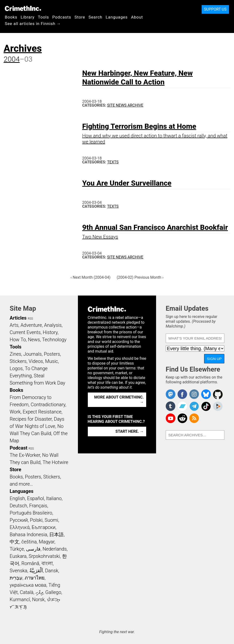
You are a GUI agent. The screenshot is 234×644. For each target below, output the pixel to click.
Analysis (53, 325)
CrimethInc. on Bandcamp (182, 406)
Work (15, 412)
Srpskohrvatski (44, 556)
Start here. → (130, 431)
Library (28, 17)
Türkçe (17, 549)
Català (27, 592)
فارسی (33, 549)
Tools (43, 17)
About (137, 17)
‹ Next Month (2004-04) (91, 277)
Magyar (47, 542)
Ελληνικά (20, 527)
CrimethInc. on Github (218, 394)
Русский (19, 520)
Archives (23, 48)
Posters (52, 354)
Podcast (18, 448)
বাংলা (47, 563)
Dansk (52, 571)
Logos (16, 368)
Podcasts (62, 17)
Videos (36, 361)
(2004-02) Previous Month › (140, 277)
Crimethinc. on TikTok (206, 406)
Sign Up (214, 359)
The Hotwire (55, 462)
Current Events (25, 332)
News (34, 340)
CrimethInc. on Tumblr (171, 406)
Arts (14, 325)
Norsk (38, 599)
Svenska (18, 571)
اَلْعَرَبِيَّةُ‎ (36, 571)
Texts (113, 162)
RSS (30, 319)
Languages (117, 17)
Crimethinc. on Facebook (182, 394)
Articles (18, 318)
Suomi (51, 520)
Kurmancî (20, 599)
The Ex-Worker (25, 455)
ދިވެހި (39, 592)
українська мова (28, 585)
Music (52, 361)
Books (11, 17)
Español (35, 498)
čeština (29, 542)
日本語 (56, 535)
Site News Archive (125, 105)
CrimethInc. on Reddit (182, 418)
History (50, 332)
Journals (33, 354)
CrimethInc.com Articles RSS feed (194, 418)
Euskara (18, 556)
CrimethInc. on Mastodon (171, 394)
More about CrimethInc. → (119, 400)
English (17, 498)
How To (18, 340)
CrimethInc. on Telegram (194, 406)
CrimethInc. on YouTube (171, 418)
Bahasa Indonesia (28, 535)
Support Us (215, 9)
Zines (15, 354)
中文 (14, 542)
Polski (36, 520)
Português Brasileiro (31, 513)
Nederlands (55, 549)
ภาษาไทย (35, 578)
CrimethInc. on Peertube (218, 406)
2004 (12, 59)
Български (44, 527)
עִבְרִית (16, 578)
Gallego (53, 592)
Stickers (18, 361)
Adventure (31, 325)
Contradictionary (48, 405)
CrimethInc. (23, 8)
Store (80, 17)
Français (38, 506)
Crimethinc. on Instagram (194, 394)
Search (95, 17)
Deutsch (18, 506)
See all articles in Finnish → (33, 24)
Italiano (54, 498)
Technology (54, 340)
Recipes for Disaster (31, 419)
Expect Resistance (42, 412)
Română (30, 563)
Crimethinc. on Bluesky (206, 394)
